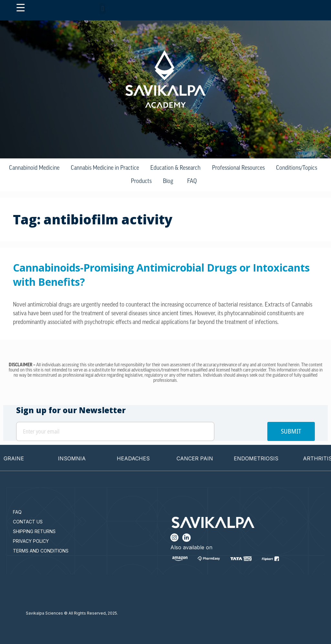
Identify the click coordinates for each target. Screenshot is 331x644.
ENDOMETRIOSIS (263, 458)
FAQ (192, 182)
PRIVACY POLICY (31, 541)
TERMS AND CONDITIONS (41, 551)
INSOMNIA (79, 458)
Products (141, 182)
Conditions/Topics (297, 168)
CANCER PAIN (202, 458)
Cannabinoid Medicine (34, 168)
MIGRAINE (17, 458)
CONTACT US (28, 522)
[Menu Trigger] (21, 8)
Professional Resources (238, 168)
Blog (168, 182)
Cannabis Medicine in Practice (105, 168)
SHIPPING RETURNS (34, 531)
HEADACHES (140, 458)
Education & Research (175, 168)
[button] (103, 9)
